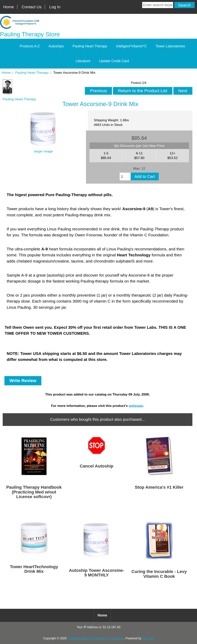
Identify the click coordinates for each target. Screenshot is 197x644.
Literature (83, 61)
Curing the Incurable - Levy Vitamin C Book (159, 574)
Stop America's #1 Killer (159, 487)
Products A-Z (30, 46)
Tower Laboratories (170, 46)
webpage (136, 406)
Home (9, 7)
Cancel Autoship (96, 466)
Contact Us (32, 7)
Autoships (56, 46)
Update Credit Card (114, 61)
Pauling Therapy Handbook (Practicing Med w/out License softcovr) (34, 492)
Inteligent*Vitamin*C (131, 46)
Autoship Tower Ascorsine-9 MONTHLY (96, 573)
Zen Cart (148, 638)
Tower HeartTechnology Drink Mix (34, 569)
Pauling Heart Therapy (32, 73)
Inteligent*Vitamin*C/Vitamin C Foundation (96, 638)
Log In (55, 7)
